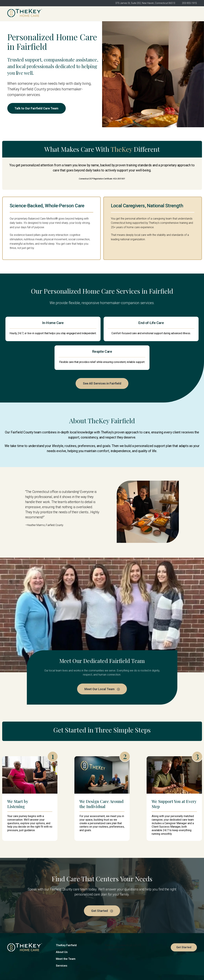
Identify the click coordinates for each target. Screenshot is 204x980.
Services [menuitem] (144, 14)
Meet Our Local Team (102, 666)
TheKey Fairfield (66, 923)
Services (62, 943)
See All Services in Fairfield (102, 361)
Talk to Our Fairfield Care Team (38, 108)
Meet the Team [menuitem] (122, 14)
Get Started (185, 14)
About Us (62, 930)
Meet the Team (66, 937)
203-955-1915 (189, 3)
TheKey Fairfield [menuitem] (76, 14)
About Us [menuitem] (99, 14)
